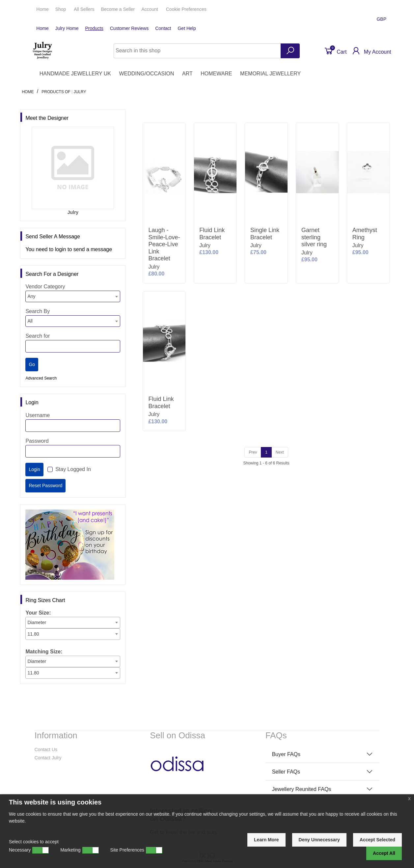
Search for (38, 336)
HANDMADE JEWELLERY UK (75, 74)
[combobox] (73, 296)
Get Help (187, 28)
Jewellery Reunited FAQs (302, 789)
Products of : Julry (64, 92)
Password (37, 441)
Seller (118, 9)
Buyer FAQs (286, 754)
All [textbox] (30, 321)
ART (187, 74)
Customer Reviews (129, 28)
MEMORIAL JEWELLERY (270, 74)
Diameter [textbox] (37, 622)
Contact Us (46, 750)
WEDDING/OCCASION (146, 74)
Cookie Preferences (186, 9)
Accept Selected (377, 840)
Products (94, 28)
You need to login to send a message (69, 249)
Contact (163, 28)
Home (42, 9)
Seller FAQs (286, 772)
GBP (382, 19)
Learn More (266, 840)
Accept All (384, 853)
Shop (61, 9)
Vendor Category (45, 287)
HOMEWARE (216, 74)
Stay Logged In (73, 469)
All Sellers (84, 9)
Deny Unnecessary (319, 840)
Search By (38, 311)
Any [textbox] (31, 296)
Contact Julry (48, 758)
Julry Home (67, 28)
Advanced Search (41, 378)
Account (150, 9)
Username (38, 415)
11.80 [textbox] (33, 634)
